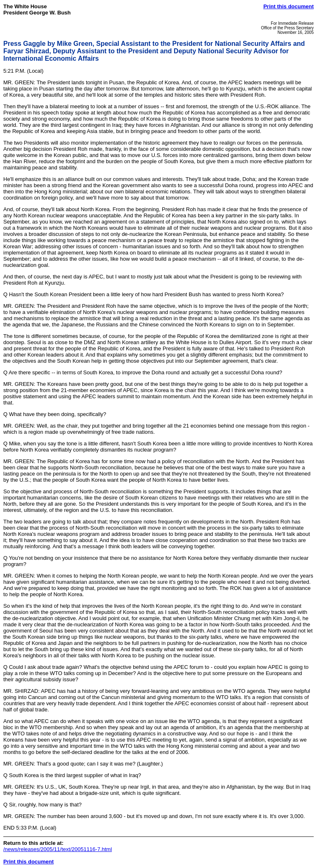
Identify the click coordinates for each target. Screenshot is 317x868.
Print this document (289, 6)
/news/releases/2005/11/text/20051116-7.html (58, 849)
